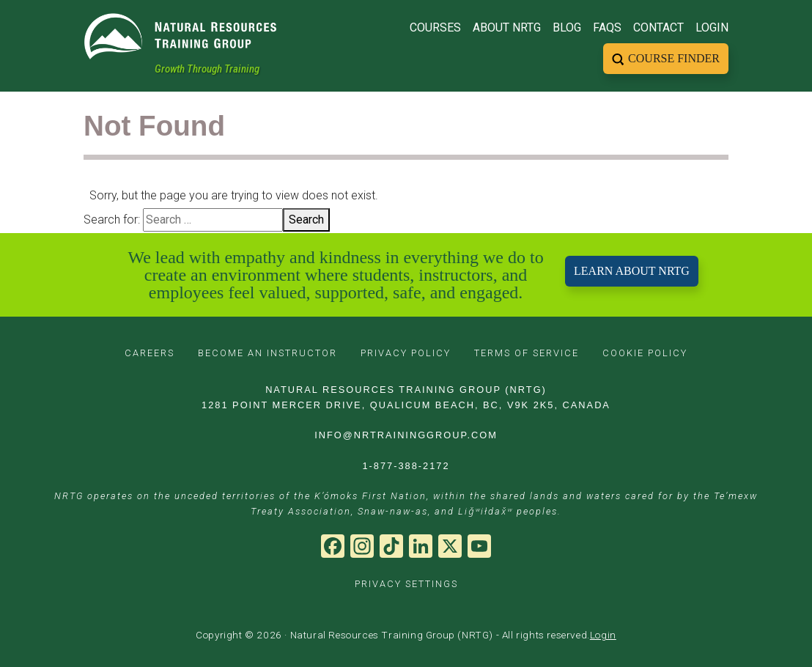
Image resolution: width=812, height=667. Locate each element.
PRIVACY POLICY (406, 353)
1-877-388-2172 (406, 466)
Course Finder (674, 57)
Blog (567, 26)
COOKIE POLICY (645, 353)
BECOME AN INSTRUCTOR (267, 353)
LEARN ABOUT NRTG (632, 271)
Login (712, 26)
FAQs (607, 26)
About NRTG (507, 26)
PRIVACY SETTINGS (406, 584)
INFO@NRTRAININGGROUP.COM (406, 435)
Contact (658, 26)
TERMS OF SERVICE (527, 353)
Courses (435, 26)
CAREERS (150, 353)
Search (306, 220)
